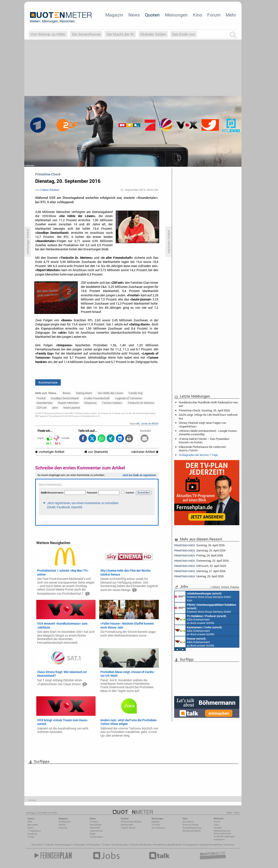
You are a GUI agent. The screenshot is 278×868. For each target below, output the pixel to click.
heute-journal (72, 408)
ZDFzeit (42, 408)
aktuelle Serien (174, 845)
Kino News (37, 845)
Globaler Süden (153, 34)
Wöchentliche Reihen (131, 822)
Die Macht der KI (120, 34)
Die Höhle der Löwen (110, 393)
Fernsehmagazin (64, 845)
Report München (68, 403)
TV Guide (134, 845)
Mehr (231, 15)
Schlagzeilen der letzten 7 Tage (198, 455)
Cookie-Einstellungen (224, 836)
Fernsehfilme (159, 845)
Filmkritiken (79, 845)
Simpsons (90, 403)
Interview (63, 828)
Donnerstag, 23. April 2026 (201, 561)
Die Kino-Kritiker (190, 825)
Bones (67, 393)
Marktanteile (127, 825)
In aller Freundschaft (97, 398)
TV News (106, 845)
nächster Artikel (145, 452)
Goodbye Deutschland (65, 398)
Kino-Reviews (158, 828)
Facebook (32, 834)
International (96, 831)
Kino (198, 15)
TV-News (94, 822)
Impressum (219, 839)
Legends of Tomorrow (129, 398)
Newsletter (33, 825)
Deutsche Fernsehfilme (211, 845)
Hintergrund (65, 822)
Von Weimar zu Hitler (48, 34)
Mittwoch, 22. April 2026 (200, 566)
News (134, 15)
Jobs (216, 825)
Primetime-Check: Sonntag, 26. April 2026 (204, 410)
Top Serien (229, 845)
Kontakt (218, 828)
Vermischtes (96, 825)
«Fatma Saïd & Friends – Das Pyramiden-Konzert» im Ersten (204, 441)
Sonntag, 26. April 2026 (199, 545)
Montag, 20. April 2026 (199, 576)
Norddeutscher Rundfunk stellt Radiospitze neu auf (208, 404)
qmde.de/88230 (150, 423)
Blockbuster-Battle (192, 831)
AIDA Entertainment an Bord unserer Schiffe (200, 619)
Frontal (41, 398)
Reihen (62, 825)
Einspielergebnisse (192, 828)
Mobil (31, 828)
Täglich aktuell (128, 828)
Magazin (114, 15)
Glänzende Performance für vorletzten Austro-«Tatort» (202, 449)
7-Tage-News (34, 831)
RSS (30, 822)
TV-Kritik (156, 825)
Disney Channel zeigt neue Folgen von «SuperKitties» (202, 424)
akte (55, 408)
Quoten (152, 15)
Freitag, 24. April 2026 (199, 555)
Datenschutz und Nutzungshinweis (222, 832)
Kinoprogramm (191, 845)
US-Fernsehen (97, 837)
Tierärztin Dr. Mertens (141, 403)
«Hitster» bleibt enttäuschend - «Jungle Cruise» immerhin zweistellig (208, 432)
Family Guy (136, 393)
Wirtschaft (95, 828)
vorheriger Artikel (50, 452)
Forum (214, 15)
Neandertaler (45, 403)
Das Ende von (184, 34)
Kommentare (48, 382)
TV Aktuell (49, 845)
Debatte (155, 822)
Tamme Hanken (112, 403)
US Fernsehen (93, 845)
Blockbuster (146, 845)
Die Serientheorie (86, 34)
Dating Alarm (84, 393)
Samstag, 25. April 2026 (200, 550)
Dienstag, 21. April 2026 (200, 571)
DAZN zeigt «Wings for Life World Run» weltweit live (208, 416)
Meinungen (176, 15)
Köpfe (93, 834)
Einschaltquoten (120, 845)
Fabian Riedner (50, 190)
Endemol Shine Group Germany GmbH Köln (203, 597)
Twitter (31, 837)
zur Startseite (96, 452)
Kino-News (188, 822)
